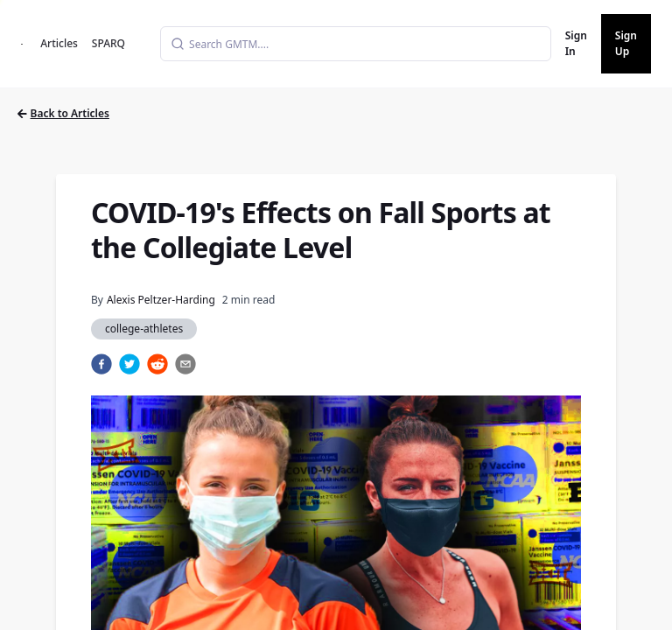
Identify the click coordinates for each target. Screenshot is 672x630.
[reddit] (157, 364)
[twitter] (129, 364)
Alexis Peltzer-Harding (161, 300)
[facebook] (101, 364)
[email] (185, 364)
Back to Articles (63, 113)
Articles (59, 43)
